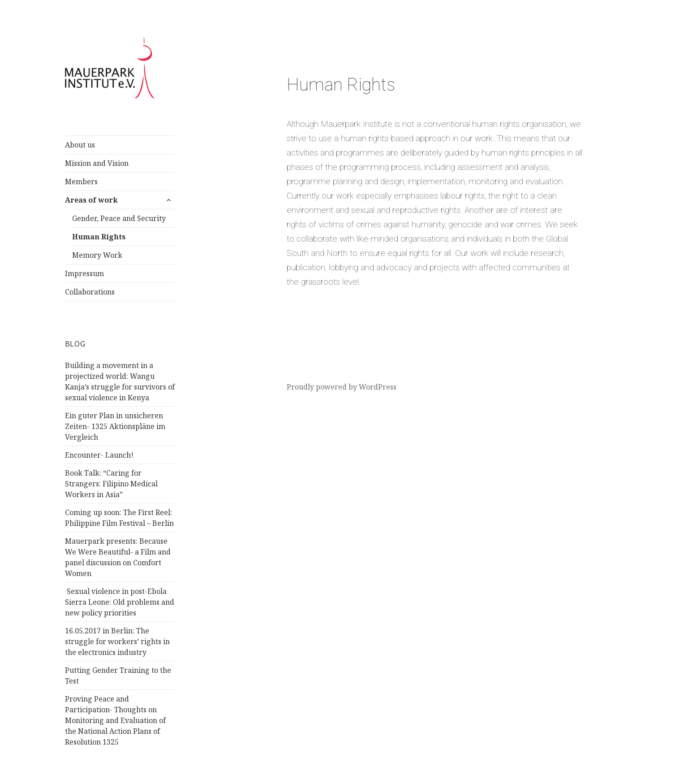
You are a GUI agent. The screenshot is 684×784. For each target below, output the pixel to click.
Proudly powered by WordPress (342, 387)
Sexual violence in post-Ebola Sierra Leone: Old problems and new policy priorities (120, 602)
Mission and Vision (97, 163)
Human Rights (99, 237)
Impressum (84, 273)
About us (80, 145)
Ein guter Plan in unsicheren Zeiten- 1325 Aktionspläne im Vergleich (115, 426)
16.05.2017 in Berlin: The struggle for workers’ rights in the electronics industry (117, 641)
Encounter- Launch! (99, 455)
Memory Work (97, 255)
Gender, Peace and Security (119, 218)
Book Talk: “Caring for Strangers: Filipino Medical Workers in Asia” (111, 484)
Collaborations (90, 292)
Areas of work (91, 200)
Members (81, 182)
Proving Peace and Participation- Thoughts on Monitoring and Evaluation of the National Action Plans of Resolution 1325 (115, 720)
